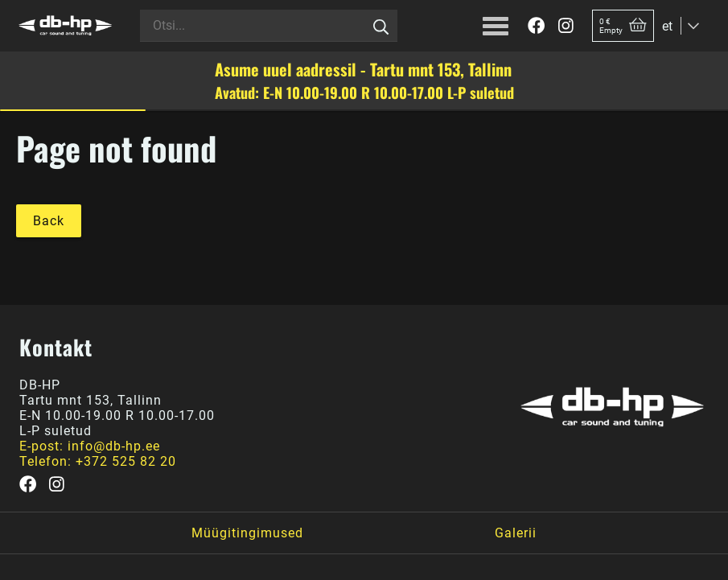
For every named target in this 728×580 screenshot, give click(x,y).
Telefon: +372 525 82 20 (98, 461)
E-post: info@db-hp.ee (90, 446)
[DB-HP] (65, 26)
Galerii (516, 533)
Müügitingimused (247, 533)
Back (49, 221)
